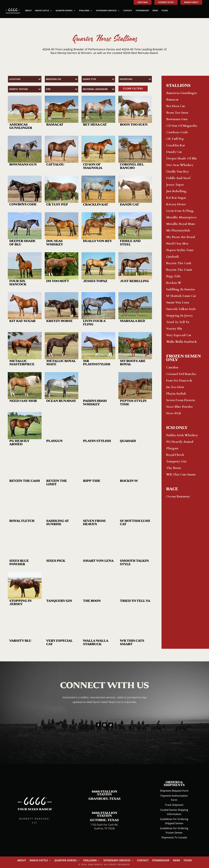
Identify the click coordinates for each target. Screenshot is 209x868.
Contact (128, 11)
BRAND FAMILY (191, 2)
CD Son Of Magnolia (182, 126)
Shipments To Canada (174, 837)
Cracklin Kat (176, 145)
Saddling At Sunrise (181, 289)
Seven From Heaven (181, 400)
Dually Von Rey (177, 171)
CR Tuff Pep (175, 139)
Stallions (84, 11)
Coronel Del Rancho (181, 374)
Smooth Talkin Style (181, 309)
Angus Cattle (42, 11)
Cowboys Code (177, 132)
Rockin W (174, 283)
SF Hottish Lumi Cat (181, 296)
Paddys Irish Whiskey (182, 435)
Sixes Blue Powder (179, 407)
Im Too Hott (175, 387)
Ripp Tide (173, 276)
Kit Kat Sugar (176, 198)
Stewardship (142, 11)
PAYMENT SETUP (166, 2)
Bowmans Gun (177, 119)
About (28, 11)
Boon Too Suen (177, 113)
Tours (165, 11)
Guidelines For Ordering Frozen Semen (174, 830)
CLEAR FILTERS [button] (133, 89)
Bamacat (172, 100)
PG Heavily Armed (180, 442)
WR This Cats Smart (181, 474)
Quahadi (172, 257)
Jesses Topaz (175, 185)
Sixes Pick (174, 413)
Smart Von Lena (178, 302)
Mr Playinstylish (178, 230)
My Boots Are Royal (180, 237)
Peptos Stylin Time (180, 250)
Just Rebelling (176, 191)
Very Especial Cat (179, 335)
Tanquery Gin (176, 461)
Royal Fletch (175, 455)
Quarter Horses (64, 11)
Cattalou (172, 367)
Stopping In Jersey (179, 315)
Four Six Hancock (179, 380)
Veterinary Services (106, 11)
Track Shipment (174, 805)
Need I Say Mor (177, 243)
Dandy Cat (174, 152)
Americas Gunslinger (182, 93)
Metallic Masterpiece (181, 217)
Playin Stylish (176, 394)
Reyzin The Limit (179, 270)
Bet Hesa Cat (176, 106)
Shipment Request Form (174, 791)
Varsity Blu (174, 329)
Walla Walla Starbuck (182, 342)
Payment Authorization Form (174, 798)
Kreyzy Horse (176, 204)
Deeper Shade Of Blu (181, 158)
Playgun (172, 448)
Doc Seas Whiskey (180, 165)
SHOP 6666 (143, 2)
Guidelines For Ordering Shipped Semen (174, 821)
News (155, 11)
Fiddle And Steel (178, 178)
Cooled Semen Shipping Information (174, 812)
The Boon (173, 468)
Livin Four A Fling (180, 211)
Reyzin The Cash (179, 263)
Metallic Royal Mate (181, 224)
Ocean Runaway (178, 496)
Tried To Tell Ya (178, 322)
